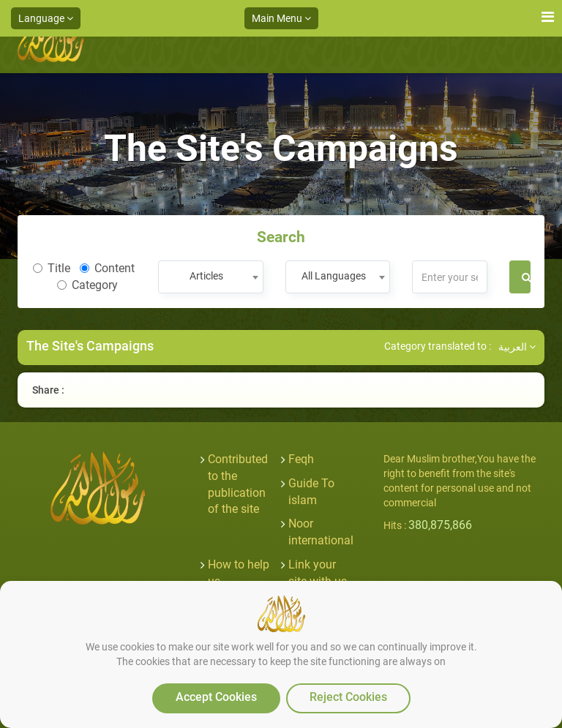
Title (52, 268)
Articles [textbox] (206, 276)
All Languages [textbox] (334, 276)
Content (107, 268)
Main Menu (281, 18)
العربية (517, 347)
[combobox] (210, 277)
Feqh (301, 459)
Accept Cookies (216, 697)
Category (87, 285)
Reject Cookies (348, 697)
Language (46, 18)
